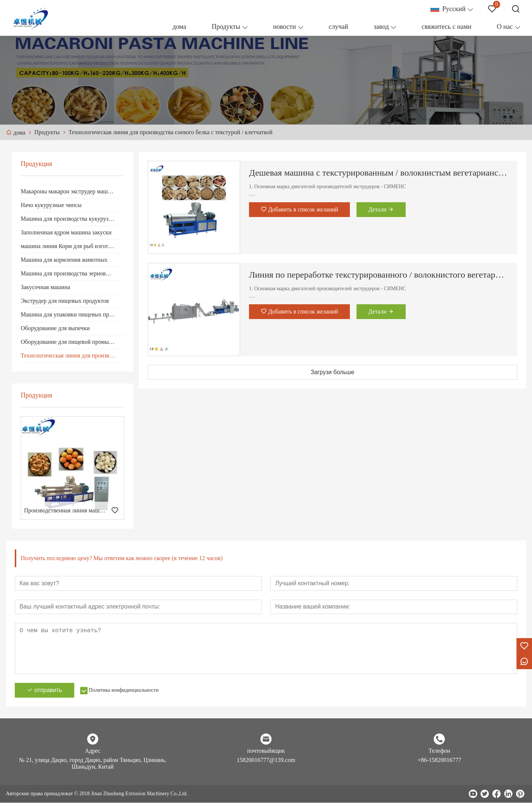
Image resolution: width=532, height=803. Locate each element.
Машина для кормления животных (64, 260)
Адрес (93, 751)
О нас (505, 27)
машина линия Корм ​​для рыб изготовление (72, 246)
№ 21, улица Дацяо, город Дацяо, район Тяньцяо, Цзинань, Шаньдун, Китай (93, 764)
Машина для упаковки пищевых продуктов (72, 314)
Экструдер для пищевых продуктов (65, 301)
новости (284, 27)
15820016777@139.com (266, 760)
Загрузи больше (333, 372)
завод (381, 27)
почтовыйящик (266, 751)
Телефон (439, 751)
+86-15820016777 (439, 760)
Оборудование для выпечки (55, 328)
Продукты (226, 27)
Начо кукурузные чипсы (51, 205)
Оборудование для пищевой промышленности (72, 342)
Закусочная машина (45, 287)
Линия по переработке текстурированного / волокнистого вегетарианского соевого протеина (379, 275)
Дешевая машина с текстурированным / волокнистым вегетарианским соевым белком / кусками (379, 173)
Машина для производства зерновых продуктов (72, 273)
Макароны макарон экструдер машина (69, 191)
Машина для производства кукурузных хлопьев (72, 219)
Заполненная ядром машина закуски (66, 232)
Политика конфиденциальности (124, 690)
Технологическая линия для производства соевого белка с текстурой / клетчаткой (72, 355)
